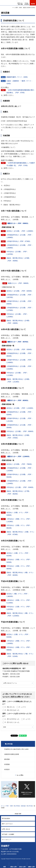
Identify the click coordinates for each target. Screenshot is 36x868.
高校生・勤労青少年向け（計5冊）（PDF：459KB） (18, 259)
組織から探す (32, 867)
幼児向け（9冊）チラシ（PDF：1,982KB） (18, 595)
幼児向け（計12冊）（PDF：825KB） (20, 291)
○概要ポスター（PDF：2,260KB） (18, 456)
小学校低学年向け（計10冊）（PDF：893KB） (20, 355)
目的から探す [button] (23, 867)
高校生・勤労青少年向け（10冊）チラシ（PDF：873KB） (20, 533)
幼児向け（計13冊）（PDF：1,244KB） (20, 408)
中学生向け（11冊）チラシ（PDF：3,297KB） (19, 608)
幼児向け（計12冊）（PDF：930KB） (20, 349)
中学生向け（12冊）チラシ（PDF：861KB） (19, 527)
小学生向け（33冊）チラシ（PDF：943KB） (19, 561)
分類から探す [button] (14, 867)
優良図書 (7, 759)
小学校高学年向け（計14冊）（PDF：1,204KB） (20, 482)
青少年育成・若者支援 (20, 806)
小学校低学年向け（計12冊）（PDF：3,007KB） (20, 296)
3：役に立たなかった (12, 710)
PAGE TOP (18, 814)
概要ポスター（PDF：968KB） (19, 283)
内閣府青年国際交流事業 (12, 754)
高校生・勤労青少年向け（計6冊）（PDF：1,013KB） (18, 381)
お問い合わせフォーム (10, 683)
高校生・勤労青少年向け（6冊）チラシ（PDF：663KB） (20, 574)
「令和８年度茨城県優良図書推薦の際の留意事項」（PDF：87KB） (20, 91)
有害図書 (7, 764)
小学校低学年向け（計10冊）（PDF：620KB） (20, 413)
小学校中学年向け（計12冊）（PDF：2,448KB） (20, 361)
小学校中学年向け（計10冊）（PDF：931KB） (20, 476)
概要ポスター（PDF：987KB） (18, 342)
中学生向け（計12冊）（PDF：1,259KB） (17, 315)
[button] (27, 3)
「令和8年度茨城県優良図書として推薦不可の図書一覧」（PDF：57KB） (21, 164)
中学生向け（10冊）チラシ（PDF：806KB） (19, 649)
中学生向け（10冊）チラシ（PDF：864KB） (19, 567)
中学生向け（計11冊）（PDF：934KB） (20, 487)
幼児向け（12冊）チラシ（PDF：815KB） (18, 636)
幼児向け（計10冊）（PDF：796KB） (20, 464)
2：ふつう (22, 707)
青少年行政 (9, 744)
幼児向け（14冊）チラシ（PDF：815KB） (18, 554)
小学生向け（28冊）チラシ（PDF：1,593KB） (19, 642)
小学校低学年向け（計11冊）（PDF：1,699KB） (20, 236)
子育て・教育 (9, 806)
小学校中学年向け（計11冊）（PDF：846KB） (20, 303)
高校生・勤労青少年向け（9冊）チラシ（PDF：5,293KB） (20, 614)
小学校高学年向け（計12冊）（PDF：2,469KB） (20, 246)
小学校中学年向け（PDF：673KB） (19, 241)
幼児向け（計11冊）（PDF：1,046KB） (20, 231)
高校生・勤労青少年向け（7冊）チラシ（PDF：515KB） (20, 655)
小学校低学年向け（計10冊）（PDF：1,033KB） (20, 469)
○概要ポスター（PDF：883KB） (18, 400)
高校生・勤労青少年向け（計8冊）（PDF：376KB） (18, 437)
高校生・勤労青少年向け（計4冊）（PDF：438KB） (18, 322)
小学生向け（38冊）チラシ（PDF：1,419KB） (19, 520)
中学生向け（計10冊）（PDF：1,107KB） (17, 253)
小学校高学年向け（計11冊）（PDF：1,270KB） (20, 309)
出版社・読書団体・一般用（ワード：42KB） (20, 82)
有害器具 (7, 769)
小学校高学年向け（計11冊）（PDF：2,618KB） (20, 368)
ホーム (3, 806)
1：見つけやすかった (12, 719)
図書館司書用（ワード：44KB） (18, 77)
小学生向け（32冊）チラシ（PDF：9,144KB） (19, 602)
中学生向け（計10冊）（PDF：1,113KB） (17, 374)
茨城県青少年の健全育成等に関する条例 (16, 749)
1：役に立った (10, 707)
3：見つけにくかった (12, 722)
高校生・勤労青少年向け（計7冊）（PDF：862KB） (18, 492)
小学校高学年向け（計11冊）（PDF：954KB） (20, 426)
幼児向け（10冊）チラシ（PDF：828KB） (18, 514)
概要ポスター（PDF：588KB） (18, 223)
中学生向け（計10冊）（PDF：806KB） (20, 431)
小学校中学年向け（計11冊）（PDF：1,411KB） (20, 420)
